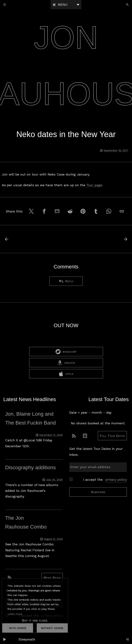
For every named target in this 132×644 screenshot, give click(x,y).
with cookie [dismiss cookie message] (18, 628)
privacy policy (116, 480)
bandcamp (66, 352)
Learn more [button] (15, 614)
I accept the (105, 480)
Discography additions (30, 468)
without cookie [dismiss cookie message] (52, 628)
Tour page (94, 185)
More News (52, 578)
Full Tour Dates (112, 436)
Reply (66, 281)
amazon (66, 363)
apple (66, 374)
